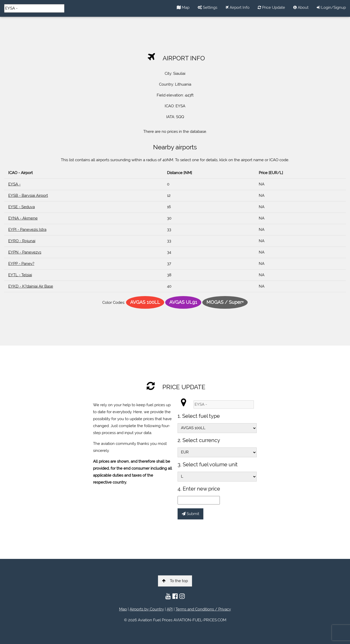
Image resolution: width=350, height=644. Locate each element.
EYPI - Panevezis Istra (27, 230)
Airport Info (237, 7)
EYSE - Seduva (22, 207)
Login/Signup (331, 7)
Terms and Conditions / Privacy (203, 609)
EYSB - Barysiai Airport (28, 195)
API (170, 609)
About (301, 7)
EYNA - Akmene (23, 218)
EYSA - (14, 184)
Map (183, 7)
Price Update (271, 7)
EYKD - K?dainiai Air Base (31, 286)
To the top (175, 581)
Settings (207, 7)
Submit (190, 514)
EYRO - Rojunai (22, 241)
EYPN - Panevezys (25, 252)
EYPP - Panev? (21, 264)
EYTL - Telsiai (20, 275)
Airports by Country (147, 609)
